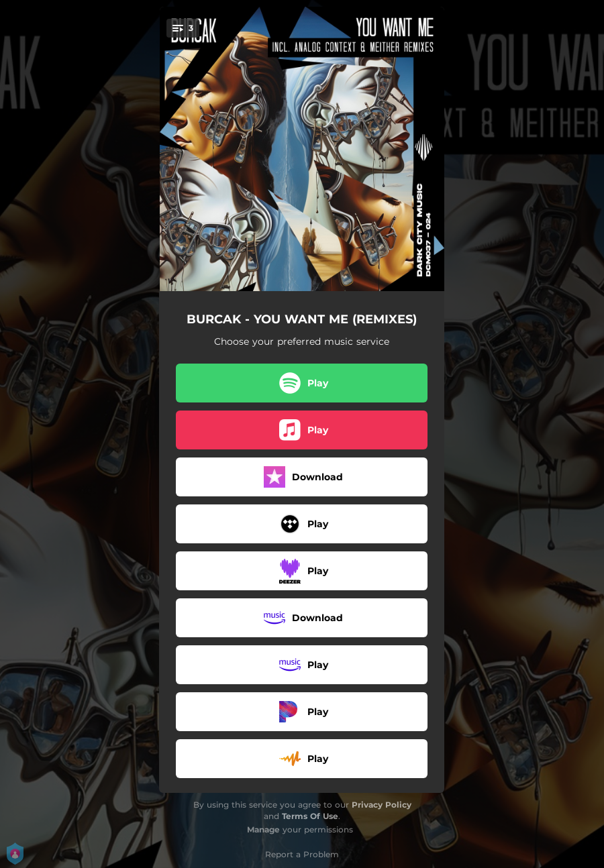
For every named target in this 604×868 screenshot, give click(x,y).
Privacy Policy (382, 805)
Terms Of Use (310, 816)
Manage (263, 829)
